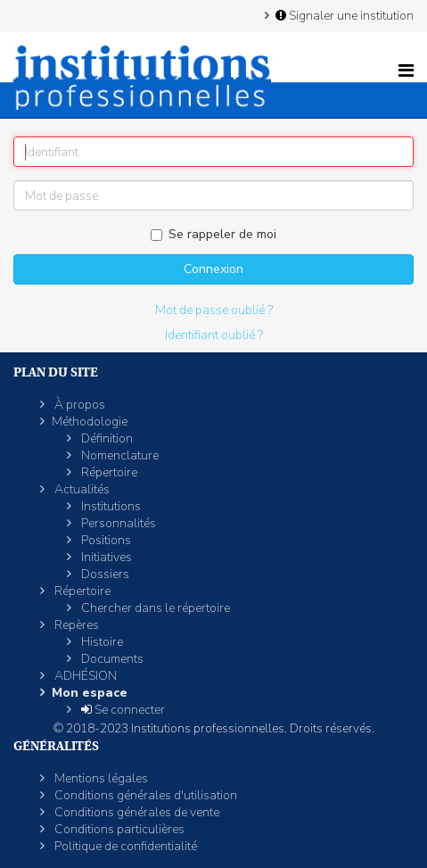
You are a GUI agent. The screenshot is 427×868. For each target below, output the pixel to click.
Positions (105, 540)
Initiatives (105, 557)
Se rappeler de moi (213, 234)
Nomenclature (119, 455)
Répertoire (108, 472)
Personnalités (117, 523)
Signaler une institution (343, 15)
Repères (75, 625)
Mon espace (90, 693)
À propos (78, 405)
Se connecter (122, 710)
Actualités (81, 489)
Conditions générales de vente (135, 812)
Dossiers (104, 574)
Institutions (110, 506)
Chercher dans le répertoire (154, 608)
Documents (111, 659)
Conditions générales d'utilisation (144, 795)
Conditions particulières (118, 829)
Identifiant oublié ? (214, 335)
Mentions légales (100, 778)
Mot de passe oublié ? (214, 310)
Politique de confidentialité (124, 846)
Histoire (101, 642)
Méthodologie (90, 422)
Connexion (213, 269)
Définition (106, 438)
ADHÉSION (84, 676)
